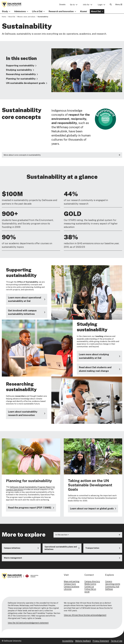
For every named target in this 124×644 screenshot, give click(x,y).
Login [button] (100, 5)
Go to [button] (72, 5)
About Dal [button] (96, 11)
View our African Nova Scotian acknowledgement (85, 615)
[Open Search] (111, 5)
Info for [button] (86, 5)
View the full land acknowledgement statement (28, 623)
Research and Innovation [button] (61, 11)
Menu (119, 5)
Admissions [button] (20, 11)
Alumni (83, 11)
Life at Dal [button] (37, 11)
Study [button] (5, 11)
